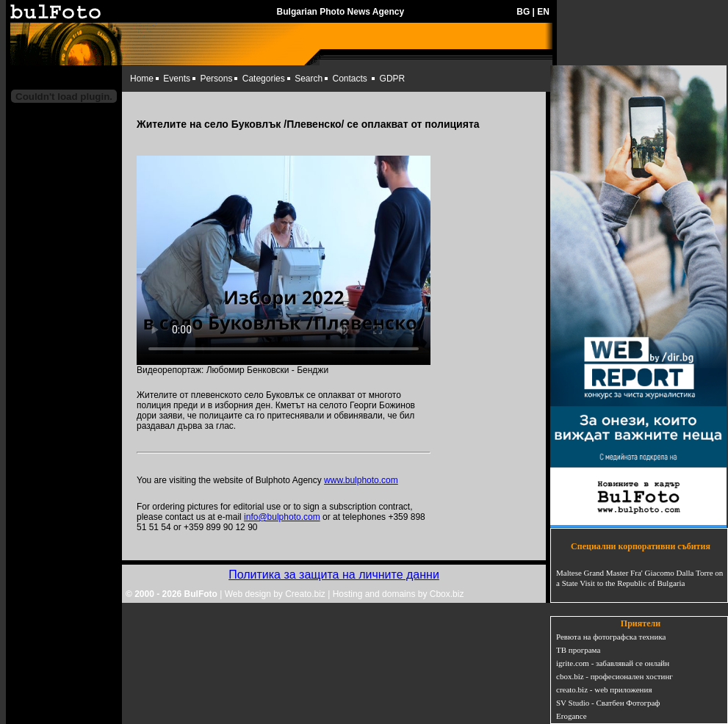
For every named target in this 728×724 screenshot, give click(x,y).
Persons (216, 79)
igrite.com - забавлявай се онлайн (613, 663)
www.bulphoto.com (361, 480)
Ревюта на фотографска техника (611, 637)
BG (523, 12)
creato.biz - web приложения (604, 689)
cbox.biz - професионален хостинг (615, 676)
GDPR (393, 79)
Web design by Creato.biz (275, 594)
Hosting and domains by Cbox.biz (399, 594)
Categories (264, 79)
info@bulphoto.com (282, 517)
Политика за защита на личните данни (334, 575)
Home (142, 79)
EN (543, 12)
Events (177, 79)
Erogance (572, 716)
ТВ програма (578, 650)
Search (309, 79)
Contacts (350, 79)
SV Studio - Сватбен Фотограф (608, 703)
